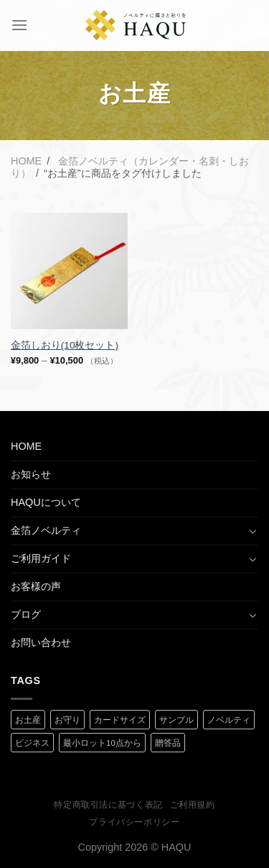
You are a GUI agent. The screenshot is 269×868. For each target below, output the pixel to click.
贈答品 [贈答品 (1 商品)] (168, 743)
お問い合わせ (41, 642)
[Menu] (19, 25)
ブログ (26, 614)
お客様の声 (36, 586)
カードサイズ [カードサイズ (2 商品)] (120, 720)
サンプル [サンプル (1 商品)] (176, 720)
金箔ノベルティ (46, 530)
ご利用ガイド (41, 558)
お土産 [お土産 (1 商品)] (28, 720)
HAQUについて (46, 502)
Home (26, 161)
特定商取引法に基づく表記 (108, 805)
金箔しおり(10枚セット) (65, 345)
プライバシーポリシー (134, 822)
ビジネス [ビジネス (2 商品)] (32, 743)
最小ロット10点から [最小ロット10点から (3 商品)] (102, 743)
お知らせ (31, 474)
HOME (26, 446)
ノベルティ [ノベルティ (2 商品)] (229, 720)
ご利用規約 (193, 805)
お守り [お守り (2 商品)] (67, 720)
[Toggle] (253, 531)
